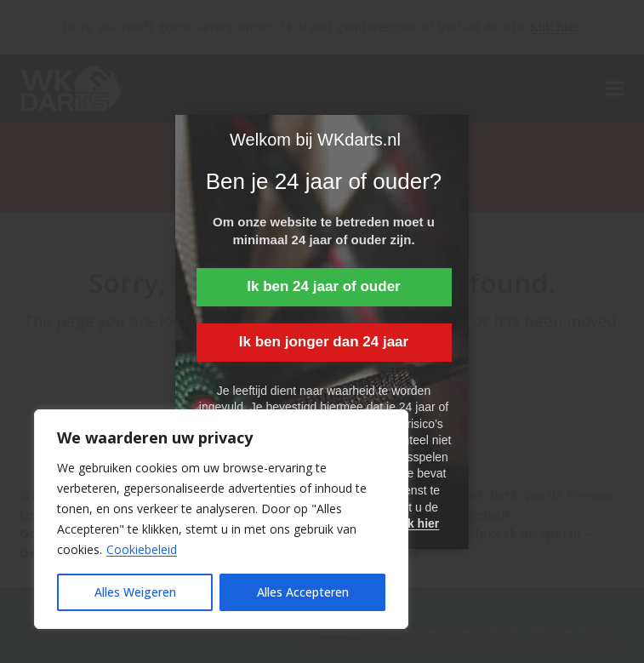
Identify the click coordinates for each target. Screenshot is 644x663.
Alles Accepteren (303, 592)
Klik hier (416, 523)
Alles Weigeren (135, 592)
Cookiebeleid (142, 549)
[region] (221, 519)
